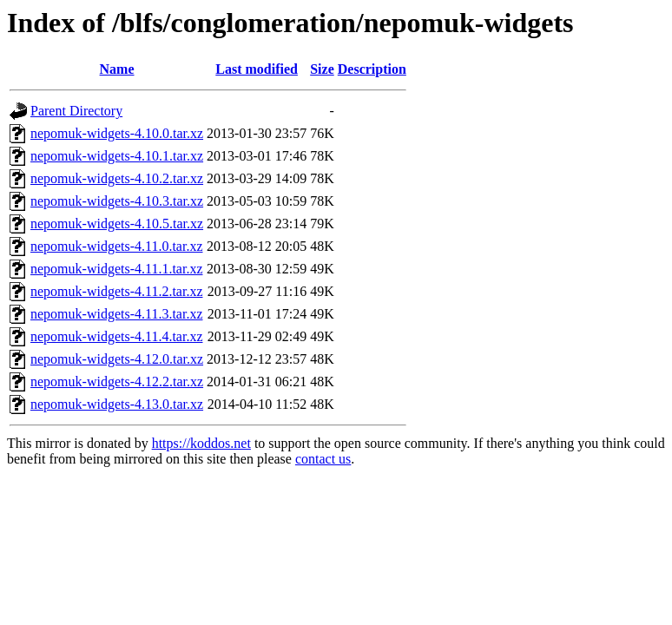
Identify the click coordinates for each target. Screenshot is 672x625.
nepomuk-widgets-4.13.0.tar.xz (117, 404)
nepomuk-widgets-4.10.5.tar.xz (117, 224)
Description (372, 69)
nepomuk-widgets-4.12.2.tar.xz (117, 382)
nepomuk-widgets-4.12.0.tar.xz (117, 359)
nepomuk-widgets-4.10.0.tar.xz (117, 133)
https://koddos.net (201, 443)
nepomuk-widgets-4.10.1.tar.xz (117, 156)
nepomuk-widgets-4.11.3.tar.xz (116, 314)
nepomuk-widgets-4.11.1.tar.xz (116, 269)
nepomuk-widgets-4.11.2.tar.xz (116, 291)
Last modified (257, 69)
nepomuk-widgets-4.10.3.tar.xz (117, 201)
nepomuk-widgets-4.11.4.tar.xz (116, 336)
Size (322, 69)
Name (117, 69)
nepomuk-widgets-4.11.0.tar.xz (116, 246)
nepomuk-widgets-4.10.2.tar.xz (117, 178)
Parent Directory (76, 111)
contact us (323, 459)
